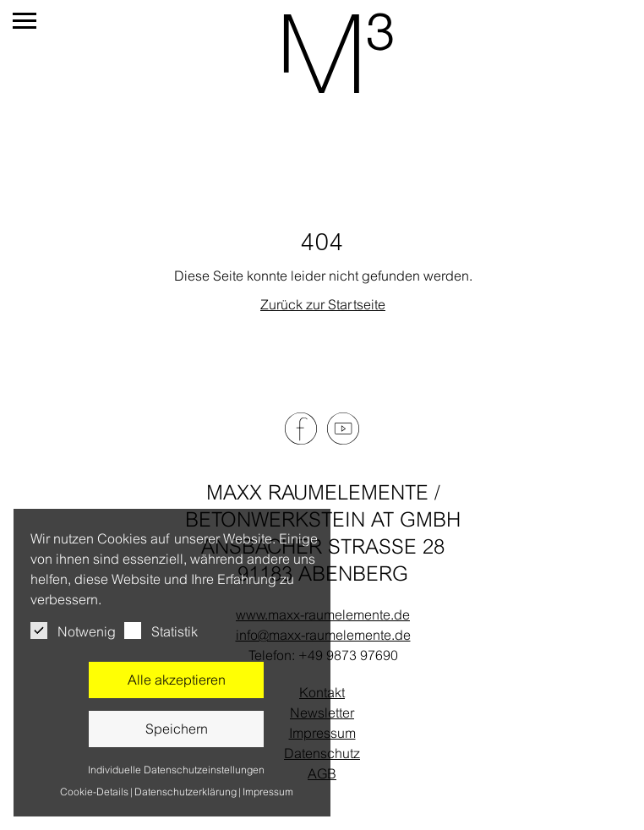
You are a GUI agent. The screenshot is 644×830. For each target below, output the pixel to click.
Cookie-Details (94, 792)
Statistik (161, 631)
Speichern (177, 729)
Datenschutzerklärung (186, 792)
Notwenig (73, 631)
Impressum (268, 792)
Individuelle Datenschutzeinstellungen (176, 770)
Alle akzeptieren (177, 680)
